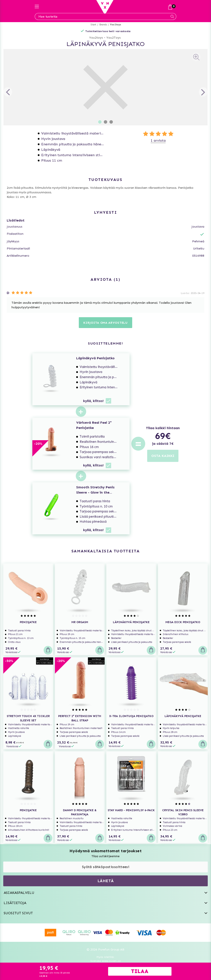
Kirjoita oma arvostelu (105, 323)
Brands (103, 25)
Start (93, 25)
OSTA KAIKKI (163, 456)
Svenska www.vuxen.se (105, 961)
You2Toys (114, 38)
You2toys (116, 25)
